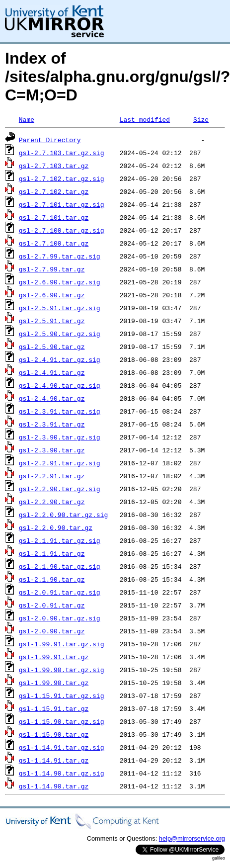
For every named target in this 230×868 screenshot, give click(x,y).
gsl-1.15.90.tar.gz (54, 734)
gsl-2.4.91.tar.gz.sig (60, 359)
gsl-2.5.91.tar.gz (52, 321)
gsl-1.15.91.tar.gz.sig (62, 695)
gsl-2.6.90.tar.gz (52, 295)
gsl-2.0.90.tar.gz (52, 631)
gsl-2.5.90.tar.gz (52, 347)
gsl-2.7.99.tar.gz (52, 269)
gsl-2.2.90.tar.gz (52, 502)
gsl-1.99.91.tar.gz (54, 657)
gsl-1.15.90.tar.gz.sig (62, 721)
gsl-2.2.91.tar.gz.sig (60, 463)
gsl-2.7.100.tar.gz (54, 243)
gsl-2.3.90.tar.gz (52, 450)
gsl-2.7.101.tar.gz (54, 217)
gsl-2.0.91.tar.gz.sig (60, 592)
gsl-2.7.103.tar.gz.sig (62, 153)
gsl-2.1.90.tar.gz (52, 579)
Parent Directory (50, 140)
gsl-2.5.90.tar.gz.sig (60, 334)
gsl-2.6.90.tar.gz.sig (60, 282)
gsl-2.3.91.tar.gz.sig (60, 411)
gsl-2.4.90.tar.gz (52, 398)
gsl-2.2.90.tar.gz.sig (60, 489)
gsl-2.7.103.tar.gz (54, 166)
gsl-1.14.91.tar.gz (54, 760)
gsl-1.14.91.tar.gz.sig (62, 747)
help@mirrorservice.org (192, 838)
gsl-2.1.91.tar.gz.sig (60, 540)
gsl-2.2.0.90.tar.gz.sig (63, 515)
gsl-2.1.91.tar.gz (52, 553)
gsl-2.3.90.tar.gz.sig (60, 437)
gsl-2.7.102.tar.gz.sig (62, 178)
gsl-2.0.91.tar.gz (52, 605)
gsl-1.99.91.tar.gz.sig (62, 644)
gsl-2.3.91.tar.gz (52, 424)
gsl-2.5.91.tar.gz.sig (60, 308)
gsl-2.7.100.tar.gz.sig (62, 230)
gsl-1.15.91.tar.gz (54, 708)
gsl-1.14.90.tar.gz (54, 786)
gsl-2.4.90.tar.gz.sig (60, 385)
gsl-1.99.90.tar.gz (54, 683)
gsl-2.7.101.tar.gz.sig (62, 204)
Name (27, 119)
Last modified (145, 119)
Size (201, 119)
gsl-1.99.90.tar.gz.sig (62, 670)
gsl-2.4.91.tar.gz (52, 372)
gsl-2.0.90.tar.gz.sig (60, 618)
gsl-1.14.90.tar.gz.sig (62, 773)
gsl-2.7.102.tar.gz (54, 191)
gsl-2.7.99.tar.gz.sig (60, 256)
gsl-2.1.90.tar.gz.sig (60, 566)
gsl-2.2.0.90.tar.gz (56, 527)
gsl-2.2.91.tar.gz (52, 476)
